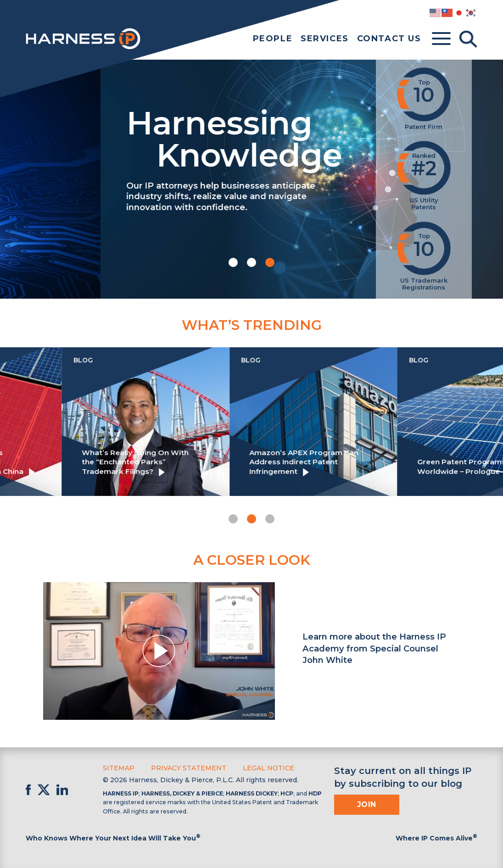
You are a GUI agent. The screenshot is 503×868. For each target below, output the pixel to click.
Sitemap (119, 768)
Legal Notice (268, 768)
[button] (233, 262)
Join (367, 804)
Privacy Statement (189, 768)
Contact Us (389, 39)
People (273, 39)
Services (325, 39)
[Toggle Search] (468, 39)
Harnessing (177, 137)
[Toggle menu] (441, 39)
